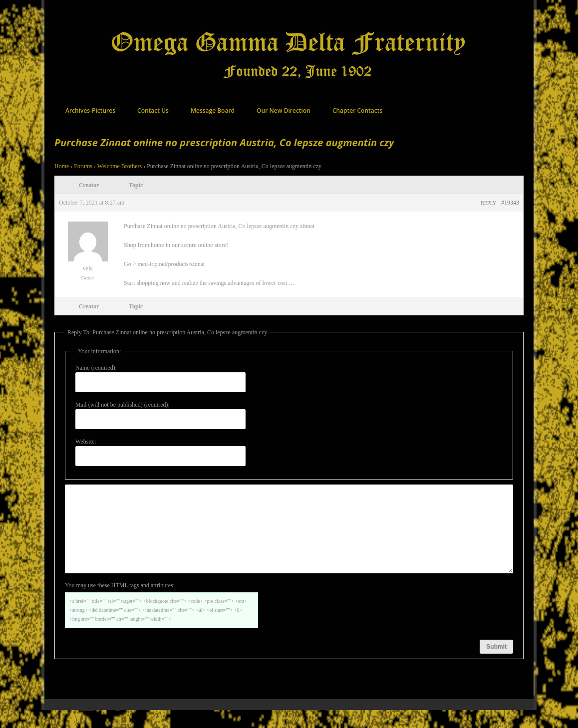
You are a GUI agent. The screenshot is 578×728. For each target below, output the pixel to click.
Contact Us (153, 111)
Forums (83, 166)
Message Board (213, 111)
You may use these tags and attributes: (120, 603)
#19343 (510, 203)
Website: (86, 442)
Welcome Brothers (120, 166)
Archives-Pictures (90, 111)
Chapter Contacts (357, 111)
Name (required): (96, 368)
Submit (496, 665)
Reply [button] (488, 203)
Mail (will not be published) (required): (123, 405)
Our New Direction (284, 111)
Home (62, 166)
